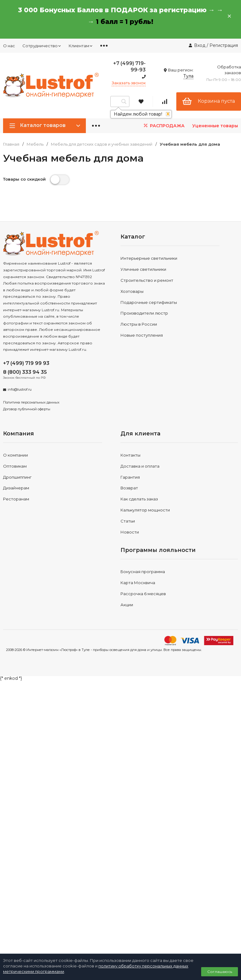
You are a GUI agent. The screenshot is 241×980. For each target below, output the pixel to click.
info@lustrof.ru (20, 389)
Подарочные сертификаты (149, 302)
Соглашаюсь (220, 972)
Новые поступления (142, 335)
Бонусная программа (143, 572)
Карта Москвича (138, 583)
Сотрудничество (42, 46)
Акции (127, 605)
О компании (15, 455)
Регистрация (224, 45)
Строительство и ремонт (147, 280)
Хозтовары (132, 291)
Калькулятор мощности (145, 510)
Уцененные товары (215, 126)
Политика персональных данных (31, 402)
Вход (200, 45)
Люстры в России (139, 324)
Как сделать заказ (139, 499)
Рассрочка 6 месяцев (143, 594)
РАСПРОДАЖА (164, 126)
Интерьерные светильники (149, 258)
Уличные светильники (143, 269)
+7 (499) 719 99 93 (26, 363)
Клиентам (81, 46)
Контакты (130, 455)
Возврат (129, 488)
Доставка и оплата (140, 466)
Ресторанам (16, 499)
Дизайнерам (16, 488)
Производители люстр (144, 313)
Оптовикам (15, 466)
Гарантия (130, 477)
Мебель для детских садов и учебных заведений (102, 144)
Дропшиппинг (17, 477)
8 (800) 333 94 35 (25, 372)
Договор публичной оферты (27, 409)
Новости (130, 532)
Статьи (128, 521)
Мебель (35, 144)
